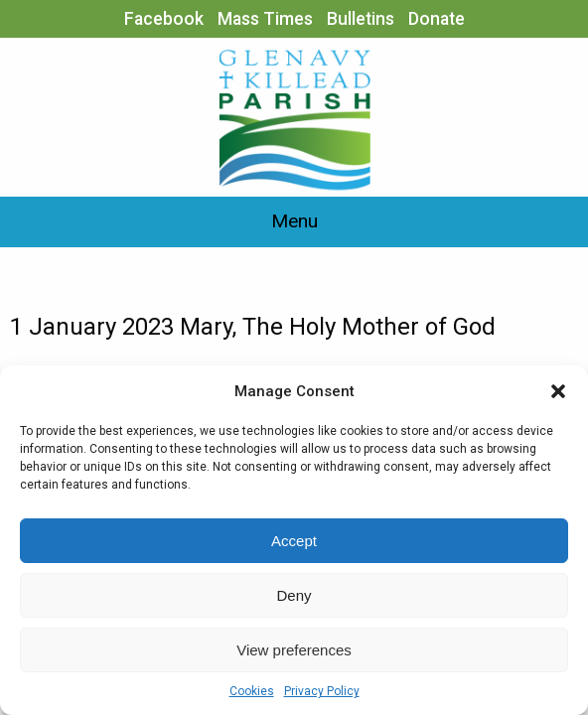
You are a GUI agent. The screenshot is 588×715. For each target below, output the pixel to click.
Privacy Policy (322, 691)
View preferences (294, 650)
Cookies (252, 691)
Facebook (164, 19)
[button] (558, 391)
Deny (294, 595)
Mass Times (265, 19)
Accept (294, 541)
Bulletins (361, 19)
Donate (437, 19)
